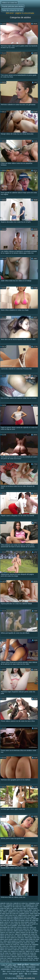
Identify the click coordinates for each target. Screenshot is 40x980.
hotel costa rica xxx (11, 915)
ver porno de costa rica (21, 929)
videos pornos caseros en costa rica (17, 944)
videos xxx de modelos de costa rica (24, 953)
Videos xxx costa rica (10, 3)
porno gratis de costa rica (19, 924)
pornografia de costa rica (8, 927)
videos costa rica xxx (7, 934)
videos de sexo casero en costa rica (12, 938)
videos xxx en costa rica (8, 955)
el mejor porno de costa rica (9, 914)
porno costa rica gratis (17, 920)
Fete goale (13, 974)
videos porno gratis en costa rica (14, 941)
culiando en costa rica (31, 912)
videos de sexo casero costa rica (27, 936)
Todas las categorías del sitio (12, 10)
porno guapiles (12, 926)
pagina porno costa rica (26, 915)
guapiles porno (24, 914)
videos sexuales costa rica (26, 948)
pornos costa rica (23, 927)
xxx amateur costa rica (28, 960)
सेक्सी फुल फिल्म (23, 965)
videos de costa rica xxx (8, 936)
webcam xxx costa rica (15, 958)
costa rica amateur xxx (30, 907)
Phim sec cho (19, 967)
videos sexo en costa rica (8, 948)
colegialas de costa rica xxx (15, 905)
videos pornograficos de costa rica (19, 943)
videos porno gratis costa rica (10, 939)
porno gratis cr (5, 924)
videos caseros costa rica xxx (23, 931)
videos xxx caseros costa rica (10, 950)
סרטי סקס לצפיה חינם (16, 971)
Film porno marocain (21, 969)
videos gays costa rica (32, 938)
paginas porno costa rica (22, 917)
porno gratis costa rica (28, 922)
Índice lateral (12, 978)
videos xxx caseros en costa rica (14, 951)
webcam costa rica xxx (19, 957)
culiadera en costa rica (15, 912)
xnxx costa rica (28, 958)
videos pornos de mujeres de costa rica (22, 946)
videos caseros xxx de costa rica (26, 932)
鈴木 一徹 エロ (25, 974)
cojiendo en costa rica (20, 903)
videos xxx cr (30, 951)
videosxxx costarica (23, 955)
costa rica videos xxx (11, 910)
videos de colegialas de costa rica (26, 934)
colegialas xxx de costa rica (12, 907)
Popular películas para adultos (13, 6)
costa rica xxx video (26, 910)
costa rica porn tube (20, 908)
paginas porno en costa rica (23, 919)
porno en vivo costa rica (12, 922)
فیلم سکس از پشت (8, 965)
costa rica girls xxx (6, 908)
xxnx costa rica (14, 960)
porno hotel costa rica (25, 926)
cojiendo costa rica (6, 903)
